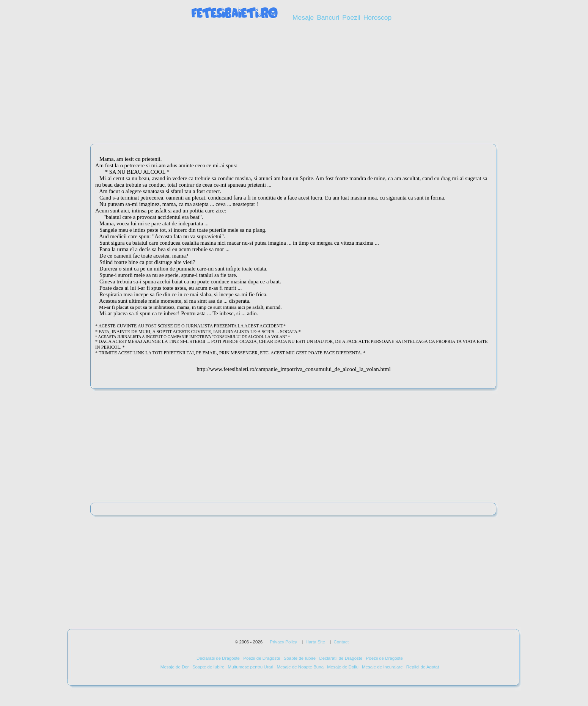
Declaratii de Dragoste (218, 658)
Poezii (351, 17)
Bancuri (328, 17)
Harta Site (315, 642)
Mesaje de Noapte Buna (300, 667)
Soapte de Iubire (300, 658)
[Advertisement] (294, 88)
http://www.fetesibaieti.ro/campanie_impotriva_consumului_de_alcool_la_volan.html (294, 369)
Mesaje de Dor (175, 667)
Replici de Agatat (423, 667)
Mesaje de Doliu (343, 667)
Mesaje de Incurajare (382, 667)
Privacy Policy (283, 642)
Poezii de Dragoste (262, 658)
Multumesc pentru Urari (251, 667)
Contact (341, 642)
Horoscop (378, 17)
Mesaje (303, 17)
